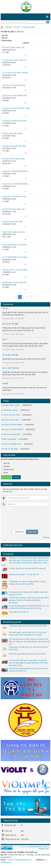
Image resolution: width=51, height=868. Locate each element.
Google (5, 466)
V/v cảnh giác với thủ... (10, 410)
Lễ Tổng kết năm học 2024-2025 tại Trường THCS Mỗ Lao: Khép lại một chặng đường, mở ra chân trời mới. (29, 642)
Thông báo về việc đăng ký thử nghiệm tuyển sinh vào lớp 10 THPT (28, 593)
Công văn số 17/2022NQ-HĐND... (16, 184)
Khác (4, 473)
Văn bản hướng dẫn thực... (12, 444)
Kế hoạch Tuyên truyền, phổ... (14, 47)
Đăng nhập (32, 532)
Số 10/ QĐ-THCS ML (11, 355)
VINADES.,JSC (43, 849)
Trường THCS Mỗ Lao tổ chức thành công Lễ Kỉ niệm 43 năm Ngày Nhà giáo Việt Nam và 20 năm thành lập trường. (28, 663)
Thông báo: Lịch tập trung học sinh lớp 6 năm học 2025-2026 (28, 648)
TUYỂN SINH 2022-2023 (13, 545)
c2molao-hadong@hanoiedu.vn (20, 860)
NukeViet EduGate (35, 847)
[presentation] (12, 518)
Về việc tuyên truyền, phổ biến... (15, 282)
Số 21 (5, 339)
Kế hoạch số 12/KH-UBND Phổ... (15, 96)
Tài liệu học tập (28, 27)
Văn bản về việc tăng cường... (14, 159)
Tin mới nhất (8, 554)
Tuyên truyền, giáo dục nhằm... (14, 232)
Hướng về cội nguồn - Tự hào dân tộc (24, 574)
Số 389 (5, 384)
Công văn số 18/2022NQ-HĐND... (16, 171)
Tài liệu (8, 27)
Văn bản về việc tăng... (10, 449)
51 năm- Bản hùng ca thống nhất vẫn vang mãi (27, 568)
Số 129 (5, 308)
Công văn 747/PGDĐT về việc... (15, 196)
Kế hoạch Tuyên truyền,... (11, 405)
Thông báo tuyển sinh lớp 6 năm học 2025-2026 (28, 626)
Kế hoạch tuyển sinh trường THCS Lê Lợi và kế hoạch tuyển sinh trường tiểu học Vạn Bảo (27, 634)
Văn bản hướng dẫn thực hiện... (15, 146)
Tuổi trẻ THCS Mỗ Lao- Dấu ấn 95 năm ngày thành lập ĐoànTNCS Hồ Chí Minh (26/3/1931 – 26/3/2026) (29, 600)
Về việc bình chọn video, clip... (14, 209)
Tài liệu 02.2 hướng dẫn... (11, 434)
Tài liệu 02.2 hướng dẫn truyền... (15, 121)
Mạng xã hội (7, 470)
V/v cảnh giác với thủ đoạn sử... (15, 60)
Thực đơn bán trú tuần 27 (19, 612)
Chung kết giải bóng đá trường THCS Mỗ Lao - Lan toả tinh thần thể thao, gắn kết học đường (29, 607)
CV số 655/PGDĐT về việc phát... (15, 257)
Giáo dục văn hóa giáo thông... (14, 85)
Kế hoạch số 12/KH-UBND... (12, 425)
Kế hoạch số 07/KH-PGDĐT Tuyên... (17, 108)
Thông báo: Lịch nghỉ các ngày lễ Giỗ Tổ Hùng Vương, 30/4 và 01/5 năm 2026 (27, 583)
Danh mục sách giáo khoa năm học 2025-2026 (27, 654)
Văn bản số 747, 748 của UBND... (16, 270)
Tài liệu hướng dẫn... (9, 439)
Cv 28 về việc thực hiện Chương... (16, 73)
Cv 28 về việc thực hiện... (11, 415)
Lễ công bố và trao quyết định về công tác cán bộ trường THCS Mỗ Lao (28, 670)
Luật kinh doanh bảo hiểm (12, 222)
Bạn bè (5, 463)
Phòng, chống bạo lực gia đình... (15, 245)
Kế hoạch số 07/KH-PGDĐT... (13, 429)
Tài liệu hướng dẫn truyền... (13, 133)
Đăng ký (47, 537)
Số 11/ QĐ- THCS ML (11, 368)
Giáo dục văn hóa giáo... (11, 420)
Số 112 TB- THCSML (11, 324)
